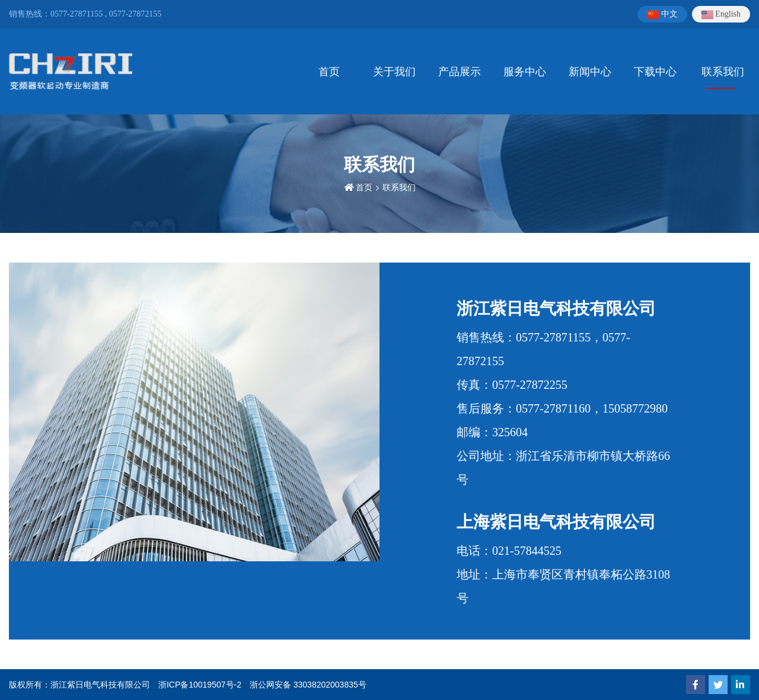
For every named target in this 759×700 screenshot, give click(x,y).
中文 (662, 14)
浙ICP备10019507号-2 (200, 685)
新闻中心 (590, 72)
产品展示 (460, 72)
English (721, 14)
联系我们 (723, 72)
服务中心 (525, 72)
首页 (329, 72)
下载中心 (655, 72)
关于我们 (394, 72)
